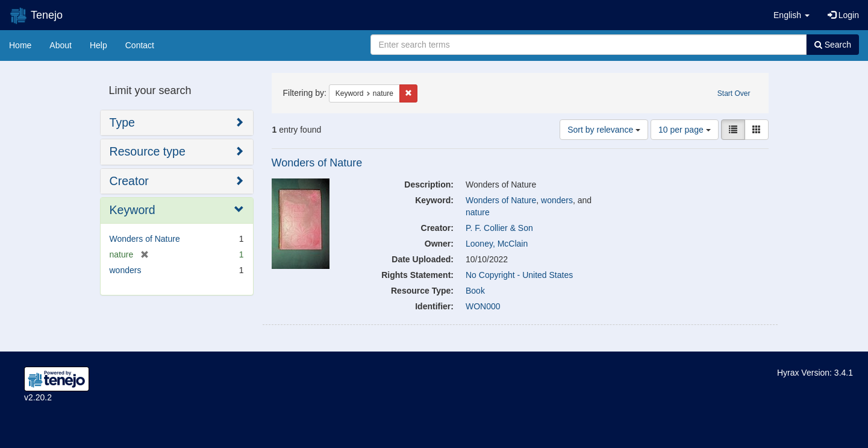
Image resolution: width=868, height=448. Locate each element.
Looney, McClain (497, 244)
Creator (129, 181)
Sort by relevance (604, 130)
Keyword (133, 210)
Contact (140, 45)
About (61, 45)
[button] (792, 15)
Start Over (734, 93)
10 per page (685, 130)
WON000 (483, 306)
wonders (557, 200)
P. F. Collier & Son (499, 228)
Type (122, 122)
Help (98, 45)
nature (478, 212)
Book (475, 291)
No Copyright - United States (519, 275)
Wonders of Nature (317, 163)
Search (833, 45)
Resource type (148, 151)
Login (843, 15)
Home (20, 45)
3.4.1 (844, 373)
